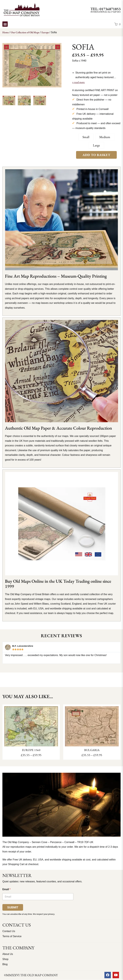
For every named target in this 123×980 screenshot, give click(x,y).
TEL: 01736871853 (106, 9)
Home (6, 32)
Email (6, 889)
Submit (13, 907)
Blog (5, 964)
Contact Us (9, 931)
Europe (45, 32)
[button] (5, 24)
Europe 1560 (31, 750)
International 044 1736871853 (106, 12)
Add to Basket (96, 155)
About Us (8, 954)
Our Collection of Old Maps (25, 32)
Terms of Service (12, 936)
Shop (5, 959)
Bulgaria (92, 750)
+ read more (78, 82)
